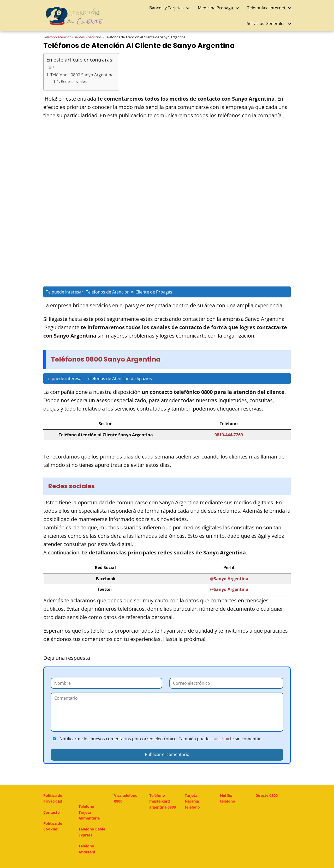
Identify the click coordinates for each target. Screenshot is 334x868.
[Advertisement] (167, 164)
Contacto (52, 812)
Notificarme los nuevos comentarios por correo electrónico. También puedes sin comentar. (156, 739)
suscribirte (223, 739)
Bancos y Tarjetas (166, 8)
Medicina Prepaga (215, 8)
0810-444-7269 (229, 435)
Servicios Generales (266, 23)
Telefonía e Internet (266, 8)
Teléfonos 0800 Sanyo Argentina (82, 75)
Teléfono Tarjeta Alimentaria (89, 812)
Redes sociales (74, 81)
